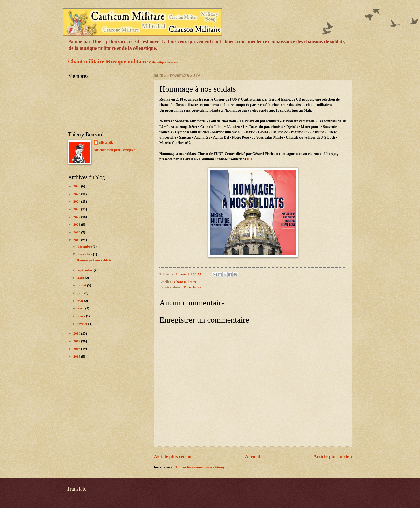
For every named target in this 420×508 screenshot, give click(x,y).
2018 (77, 333)
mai (81, 301)
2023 (77, 209)
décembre (85, 247)
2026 (77, 186)
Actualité (172, 62)
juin (81, 293)
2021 (77, 225)
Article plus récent (173, 457)
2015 (77, 357)
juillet (82, 285)
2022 (77, 217)
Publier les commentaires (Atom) (200, 467)
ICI (250, 159)
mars (82, 316)
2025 (77, 194)
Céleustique (157, 62)
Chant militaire (86, 62)
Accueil (252, 457)
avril (81, 308)
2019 (77, 240)
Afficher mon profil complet (114, 150)
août (81, 278)
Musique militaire (127, 62)
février (83, 324)
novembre (85, 254)
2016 (77, 349)
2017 (77, 341)
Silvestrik (106, 143)
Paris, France (194, 287)
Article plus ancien (333, 457)
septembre (85, 270)
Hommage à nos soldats (94, 260)
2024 (77, 202)
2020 (77, 232)
